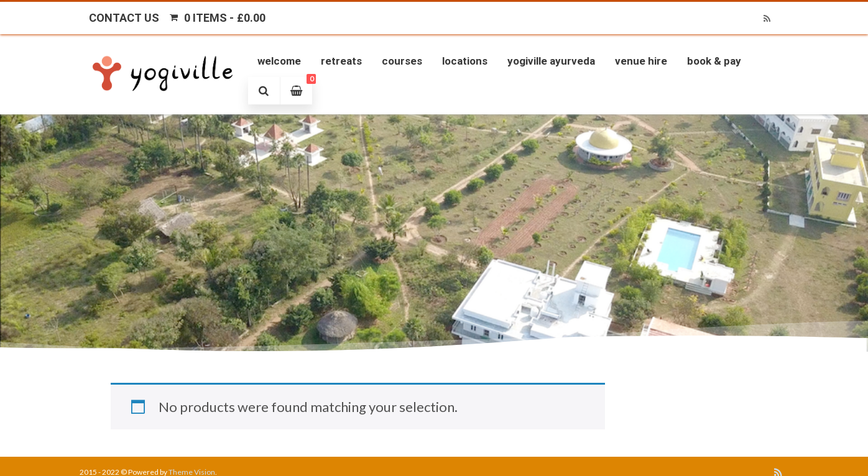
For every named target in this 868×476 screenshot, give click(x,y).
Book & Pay (714, 61)
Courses (402, 61)
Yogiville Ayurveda (551, 61)
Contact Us (124, 18)
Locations (465, 61)
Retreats (341, 61)
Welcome (279, 61)
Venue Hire (641, 61)
